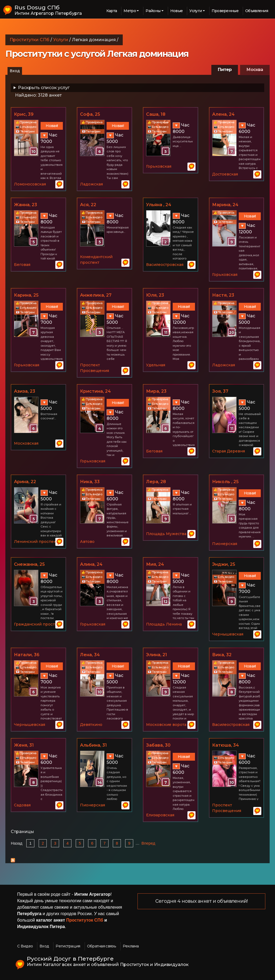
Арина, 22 (25, 482)
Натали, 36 (27, 655)
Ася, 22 (88, 205)
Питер (225, 70)
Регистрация (68, 946)
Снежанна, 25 (29, 564)
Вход (15, 71)
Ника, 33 (90, 482)
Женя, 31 (24, 745)
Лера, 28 (156, 482)
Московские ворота (166, 725)
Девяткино (91, 725)
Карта (112, 11)
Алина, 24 (91, 564)
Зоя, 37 (220, 391)
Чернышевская (228, 634)
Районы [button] (153, 11)
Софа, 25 (90, 114)
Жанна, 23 (26, 205)
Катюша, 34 (226, 745)
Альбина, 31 (93, 745)
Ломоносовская (30, 184)
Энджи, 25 (224, 564)
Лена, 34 (90, 655)
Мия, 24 (155, 564)
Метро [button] (130, 11)
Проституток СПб (85, 920)
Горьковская (159, 166)
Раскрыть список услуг (44, 88)
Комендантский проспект (96, 260)
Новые (177, 11)
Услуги (61, 40)
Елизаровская (160, 815)
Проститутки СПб (30, 40)
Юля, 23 (155, 295)
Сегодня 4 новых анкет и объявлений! (202, 901)
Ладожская (91, 184)
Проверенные (225, 11)
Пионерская (225, 544)
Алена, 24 (223, 114)
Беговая (22, 265)
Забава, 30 (158, 745)
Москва (255, 70)
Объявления (257, 11)
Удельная (156, 365)
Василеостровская (165, 265)
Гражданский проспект (38, 624)
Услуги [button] (196, 11)
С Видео (25, 946)
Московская (26, 443)
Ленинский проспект (36, 542)
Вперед (148, 843)
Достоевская (225, 174)
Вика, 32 (222, 655)
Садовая (22, 805)
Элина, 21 (157, 655)
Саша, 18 (156, 114)
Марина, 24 (225, 205)
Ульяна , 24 (159, 205)
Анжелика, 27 (96, 295)
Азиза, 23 (25, 391)
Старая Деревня (229, 451)
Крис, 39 (24, 114)
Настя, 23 (223, 295)
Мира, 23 (156, 391)
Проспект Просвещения (95, 368)
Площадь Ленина (164, 624)
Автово (87, 542)
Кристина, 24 (95, 391)
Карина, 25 (26, 295)
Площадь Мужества (166, 534)
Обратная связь (102, 946)
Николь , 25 (225, 482)
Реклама (131, 946)
